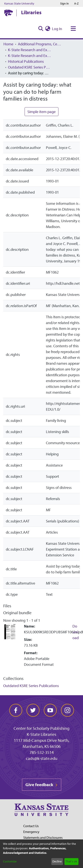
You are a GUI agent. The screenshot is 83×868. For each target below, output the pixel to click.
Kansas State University (19, 3)
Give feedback (42, 785)
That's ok (71, 861)
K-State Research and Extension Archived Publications (30, 56)
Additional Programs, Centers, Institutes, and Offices (39, 44)
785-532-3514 (42, 752)
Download (76, 632)
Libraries (31, 12)
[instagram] (67, 710)
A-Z (76, 3)
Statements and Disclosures (43, 837)
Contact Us (31, 826)
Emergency (31, 832)
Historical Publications (26, 61)
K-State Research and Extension (30, 50)
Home (8, 44)
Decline (57, 861)
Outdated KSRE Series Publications (30, 67)
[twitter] (33, 710)
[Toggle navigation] (73, 29)
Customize (10, 861)
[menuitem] (48, 29)
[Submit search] (41, 29)
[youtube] (50, 710)
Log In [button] (57, 29)
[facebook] (16, 710)
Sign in (64, 3)
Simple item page (41, 112)
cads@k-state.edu (42, 758)
